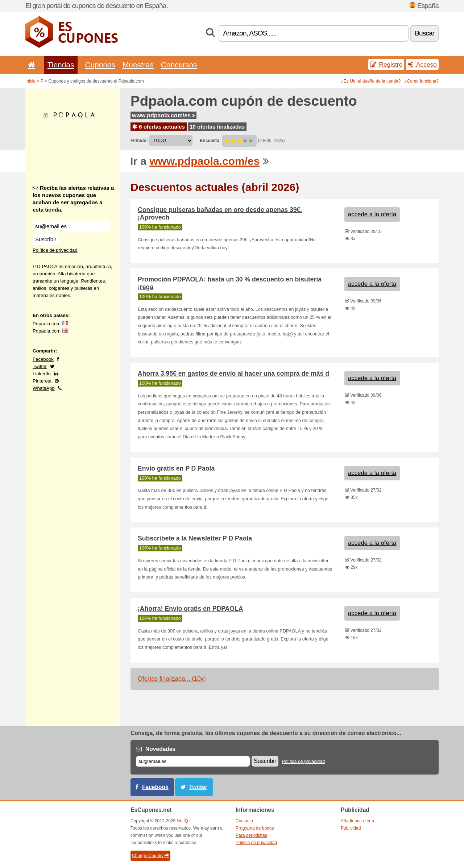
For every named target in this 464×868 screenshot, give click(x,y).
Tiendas (61, 65)
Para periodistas (251, 835)
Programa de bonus (255, 828)
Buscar (424, 33)
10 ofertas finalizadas (217, 127)
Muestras (138, 65)
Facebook (43, 359)
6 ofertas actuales (159, 127)
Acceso (422, 64)
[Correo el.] (193, 761)
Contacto (244, 821)
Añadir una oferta (357, 821)
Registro (386, 64)
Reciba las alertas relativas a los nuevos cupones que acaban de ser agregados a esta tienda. (73, 199)
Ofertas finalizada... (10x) (172, 679)
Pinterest (42, 381)
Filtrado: (139, 141)
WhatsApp (44, 388)
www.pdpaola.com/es (163, 115)
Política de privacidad (55, 250)
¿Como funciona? (421, 81)
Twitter (40, 366)
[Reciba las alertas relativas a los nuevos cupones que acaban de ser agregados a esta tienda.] (71, 226)
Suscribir (46, 239)
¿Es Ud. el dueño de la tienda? (371, 81)
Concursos (179, 65)
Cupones (100, 65)
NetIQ (183, 821)
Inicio (30, 81)
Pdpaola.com (47, 324)
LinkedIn (42, 374)
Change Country (150, 856)
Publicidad (351, 828)
